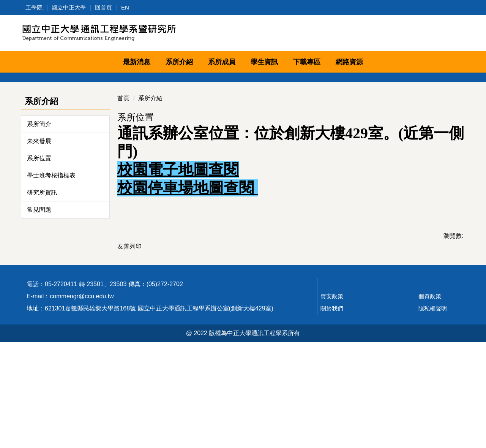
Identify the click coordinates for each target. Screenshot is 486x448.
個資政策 (430, 402)
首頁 (123, 182)
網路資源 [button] (349, 62)
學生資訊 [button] (264, 62)
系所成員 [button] (222, 62)
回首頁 (103, 7)
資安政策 (332, 402)
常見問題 (39, 294)
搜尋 (457, 35)
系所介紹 (150, 182)
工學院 (34, 7)
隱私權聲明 (433, 414)
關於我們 (332, 414)
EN (125, 7)
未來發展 (39, 225)
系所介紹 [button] (179, 62)
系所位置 (39, 242)
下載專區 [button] (307, 62)
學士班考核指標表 (51, 259)
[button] (27, 116)
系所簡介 (39, 208)
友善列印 (129, 330)
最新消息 (137, 62)
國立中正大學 (69, 7)
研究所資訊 (42, 276)
